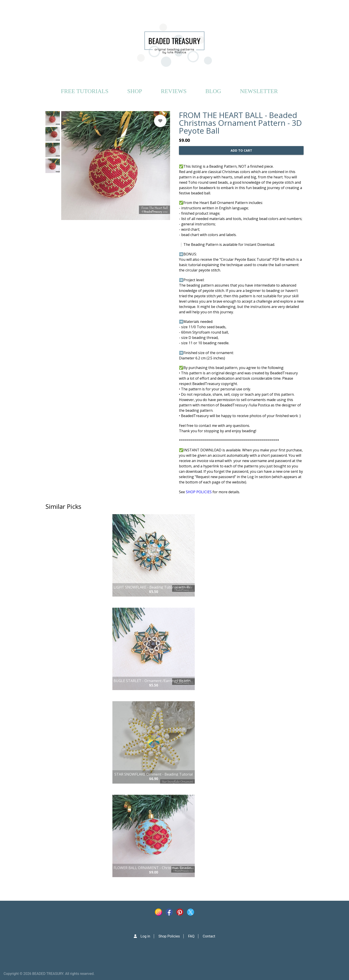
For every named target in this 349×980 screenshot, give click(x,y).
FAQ (191, 936)
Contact (209, 936)
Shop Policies (169, 936)
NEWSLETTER (259, 91)
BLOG (213, 91)
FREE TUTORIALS (85, 91)
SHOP (135, 91)
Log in (145, 936)
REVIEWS (174, 91)
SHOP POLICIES (199, 492)
